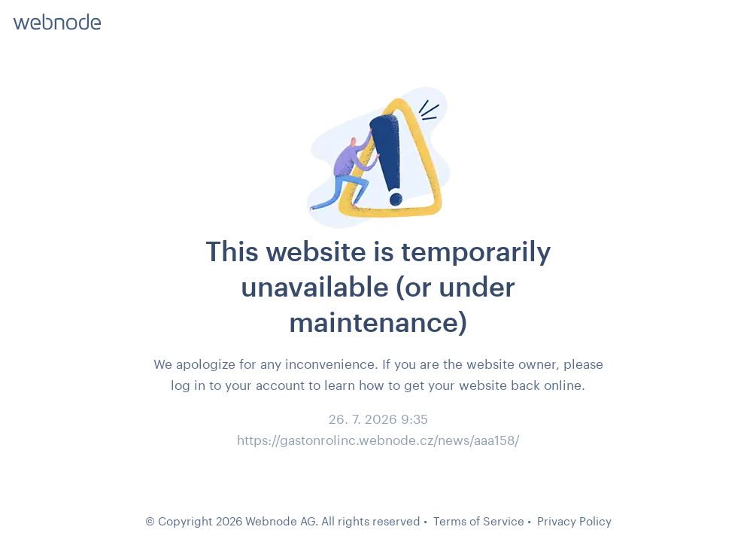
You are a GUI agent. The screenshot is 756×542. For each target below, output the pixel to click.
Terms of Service (479, 521)
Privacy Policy (574, 521)
